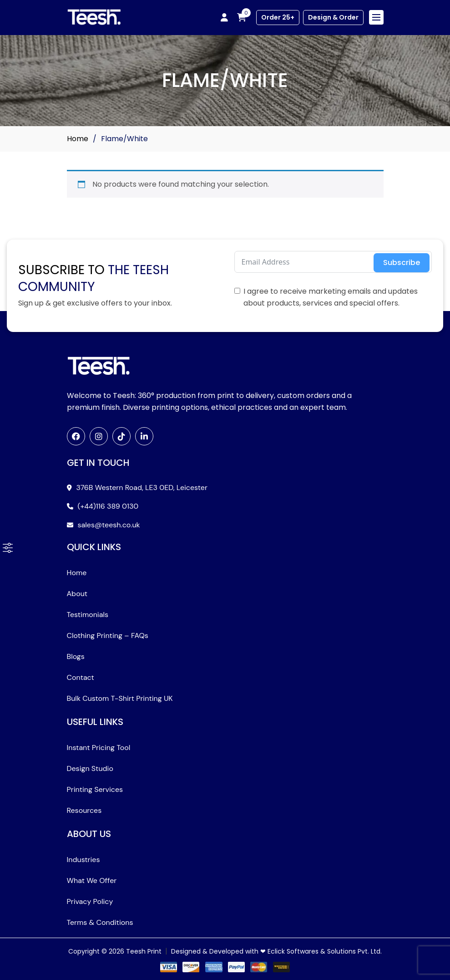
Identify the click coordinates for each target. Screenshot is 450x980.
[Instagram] (99, 436)
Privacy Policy (90, 901)
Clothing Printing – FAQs (108, 635)
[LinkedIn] (144, 436)
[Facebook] (76, 436)
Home (78, 139)
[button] (8, 548)
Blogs (76, 656)
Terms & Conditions (100, 922)
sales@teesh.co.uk (109, 525)
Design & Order (333, 17)
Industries (83, 860)
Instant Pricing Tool (99, 748)
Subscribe (402, 263)
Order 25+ (278, 17)
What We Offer (92, 880)
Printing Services (95, 789)
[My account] (224, 17)
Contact (81, 677)
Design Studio (90, 768)
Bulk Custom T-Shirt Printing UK (120, 698)
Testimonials (88, 615)
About (77, 594)
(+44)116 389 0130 (108, 506)
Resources (84, 810)
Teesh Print (144, 951)
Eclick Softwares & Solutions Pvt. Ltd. (325, 951)
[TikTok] (121, 436)
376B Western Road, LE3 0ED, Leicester (142, 487)
